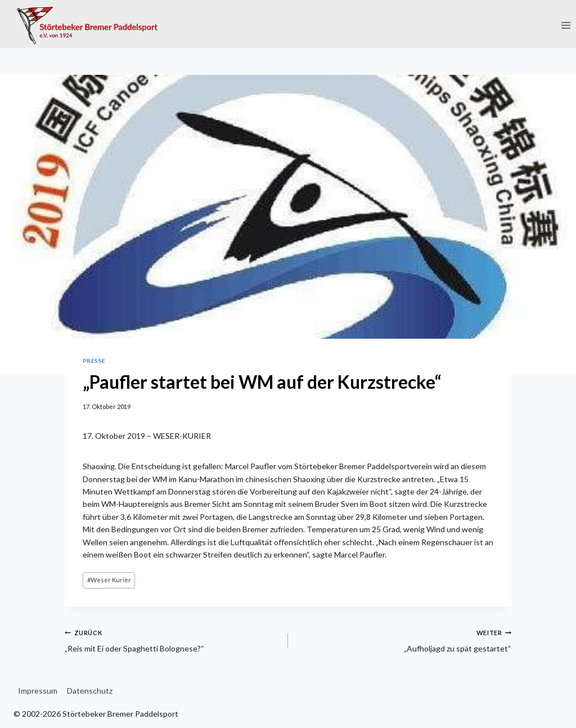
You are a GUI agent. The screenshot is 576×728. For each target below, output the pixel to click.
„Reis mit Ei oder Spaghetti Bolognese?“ (172, 640)
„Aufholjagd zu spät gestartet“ (404, 640)
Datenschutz (90, 691)
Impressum (38, 691)
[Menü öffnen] (566, 25)
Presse (94, 361)
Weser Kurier (109, 580)
